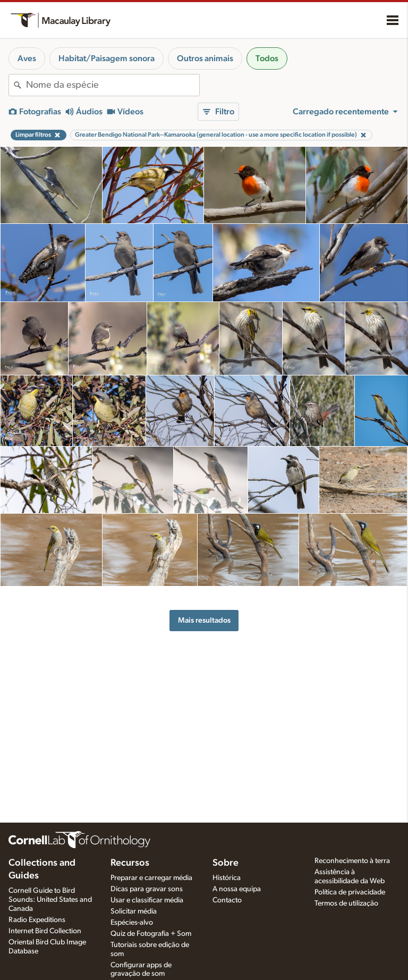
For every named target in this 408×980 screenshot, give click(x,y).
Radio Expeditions (37, 920)
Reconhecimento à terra (352, 861)
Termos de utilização (346, 903)
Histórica (227, 878)
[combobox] (113, 85)
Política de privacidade (350, 892)
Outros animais (205, 58)
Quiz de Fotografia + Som (151, 934)
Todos (267, 58)
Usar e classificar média (147, 900)
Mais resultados (204, 620)
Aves (27, 58)
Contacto (227, 900)
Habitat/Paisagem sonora (107, 58)
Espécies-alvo (132, 923)
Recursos (130, 863)
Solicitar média (134, 911)
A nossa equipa (237, 889)
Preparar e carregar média (151, 878)
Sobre (226, 863)
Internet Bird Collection (45, 931)
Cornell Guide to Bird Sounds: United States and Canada (50, 900)
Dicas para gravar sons (147, 889)
